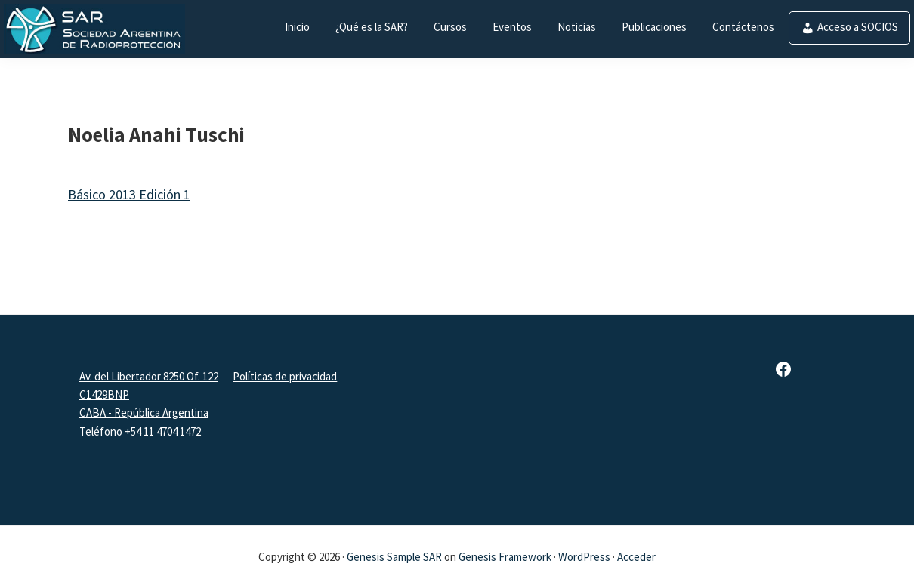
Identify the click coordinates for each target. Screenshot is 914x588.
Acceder (636, 557)
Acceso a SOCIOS (858, 27)
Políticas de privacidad (285, 376)
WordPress (584, 557)
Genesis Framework (505, 557)
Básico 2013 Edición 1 (129, 194)
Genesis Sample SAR (394, 557)
